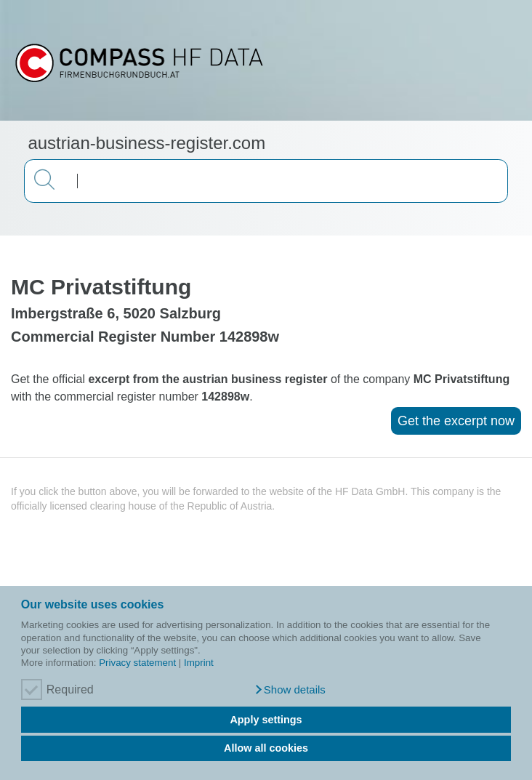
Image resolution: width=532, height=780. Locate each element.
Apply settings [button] (266, 720)
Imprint (199, 663)
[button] (290, 690)
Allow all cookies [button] (266, 748)
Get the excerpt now (456, 421)
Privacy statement (137, 663)
